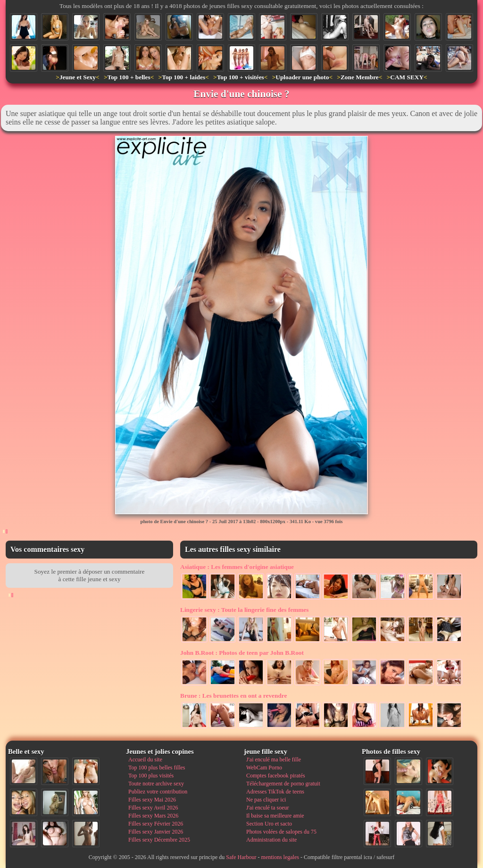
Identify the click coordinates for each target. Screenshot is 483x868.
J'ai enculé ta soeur (267, 808)
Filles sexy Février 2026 (156, 824)
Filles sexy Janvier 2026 (156, 832)
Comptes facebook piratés (276, 776)
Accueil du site (145, 759)
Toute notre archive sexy (156, 784)
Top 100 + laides (183, 77)
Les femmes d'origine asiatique (237, 567)
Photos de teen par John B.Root (242, 653)
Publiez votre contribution (158, 792)
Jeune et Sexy (78, 77)
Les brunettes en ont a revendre (233, 696)
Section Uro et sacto (269, 824)
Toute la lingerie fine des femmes (244, 610)
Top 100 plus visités (151, 776)
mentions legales (280, 857)
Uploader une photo (302, 77)
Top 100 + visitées (241, 77)
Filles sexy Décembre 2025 (159, 840)
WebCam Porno (264, 768)
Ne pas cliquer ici (266, 800)
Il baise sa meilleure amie (275, 816)
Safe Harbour (241, 857)
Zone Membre (360, 77)
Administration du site (271, 840)
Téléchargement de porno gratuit (283, 784)
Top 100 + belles (129, 77)
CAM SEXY (407, 77)
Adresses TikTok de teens (275, 792)
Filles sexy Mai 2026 (152, 800)
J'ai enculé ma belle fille (274, 759)
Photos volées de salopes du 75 (281, 832)
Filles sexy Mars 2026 (153, 816)
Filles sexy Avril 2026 (153, 808)
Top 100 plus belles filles (157, 768)
